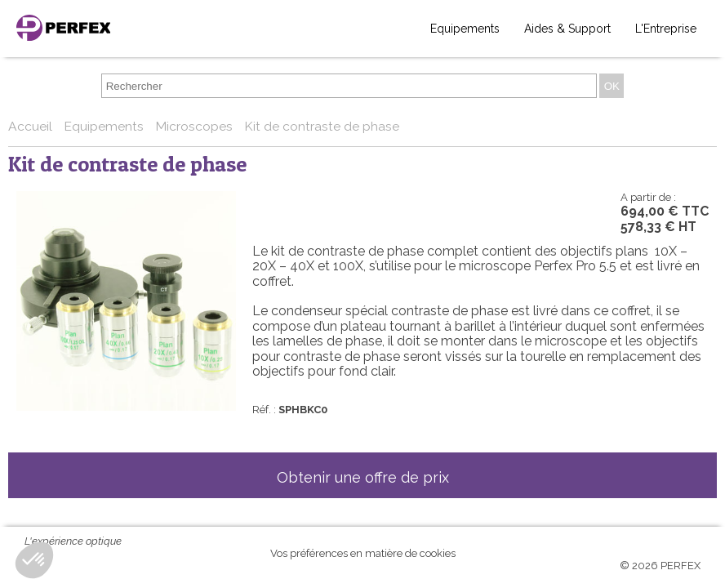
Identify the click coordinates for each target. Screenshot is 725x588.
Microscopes (196, 126)
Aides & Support (567, 29)
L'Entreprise (666, 29)
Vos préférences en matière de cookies (363, 553)
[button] (34, 560)
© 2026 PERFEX (660, 566)
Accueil (32, 126)
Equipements (465, 29)
